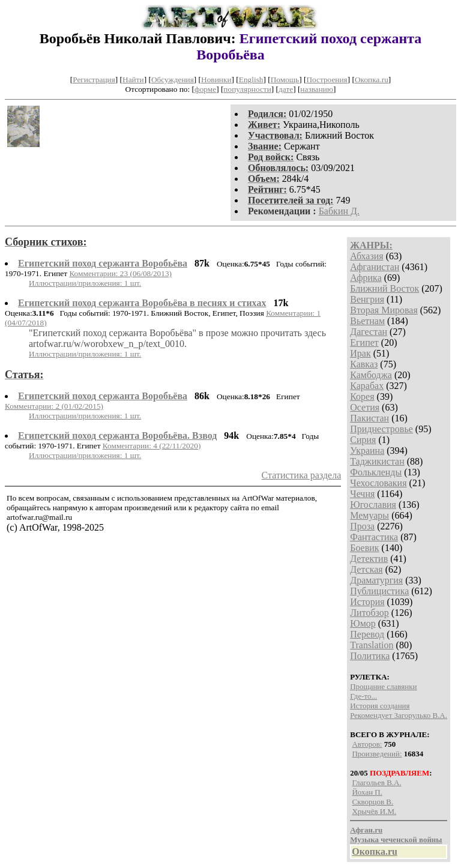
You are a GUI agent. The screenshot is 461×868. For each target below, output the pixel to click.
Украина (367, 451)
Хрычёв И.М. (374, 811)
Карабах (367, 386)
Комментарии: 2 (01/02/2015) (54, 406)
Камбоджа (371, 375)
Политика (370, 656)
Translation (372, 645)
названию (317, 89)
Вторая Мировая (384, 310)
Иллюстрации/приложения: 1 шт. (85, 283)
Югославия (373, 505)
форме (205, 89)
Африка (366, 278)
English (251, 80)
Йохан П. (367, 792)
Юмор (363, 623)
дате (286, 89)
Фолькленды (376, 472)
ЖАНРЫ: (371, 245)
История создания (380, 706)
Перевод (367, 634)
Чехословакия (378, 483)
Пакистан (369, 418)
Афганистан (375, 267)
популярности (247, 89)
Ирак (360, 353)
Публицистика (379, 591)
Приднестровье (381, 429)
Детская (366, 569)
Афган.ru (366, 830)
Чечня (362, 494)
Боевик (364, 548)
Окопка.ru (372, 80)
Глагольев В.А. (376, 782)
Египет (364, 342)
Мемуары (369, 515)
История (367, 602)
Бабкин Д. (339, 211)
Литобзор (369, 613)
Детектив (369, 559)
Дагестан (369, 332)
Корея (362, 396)
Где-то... (363, 696)
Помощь (285, 80)
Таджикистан (377, 461)
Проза (362, 526)
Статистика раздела (302, 475)
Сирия (363, 440)
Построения (327, 80)
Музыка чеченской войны (396, 839)
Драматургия (376, 580)
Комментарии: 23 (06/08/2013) (120, 273)
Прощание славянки (383, 686)
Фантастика (374, 537)
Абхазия (366, 256)
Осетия (365, 407)
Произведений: (377, 754)
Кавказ (364, 364)
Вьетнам (367, 321)
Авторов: (367, 744)
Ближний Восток (384, 288)
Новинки (216, 80)
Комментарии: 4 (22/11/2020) (152, 446)
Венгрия (367, 299)
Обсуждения (173, 80)
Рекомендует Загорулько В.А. (399, 715)
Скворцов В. (372, 802)
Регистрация (94, 80)
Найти (133, 80)
